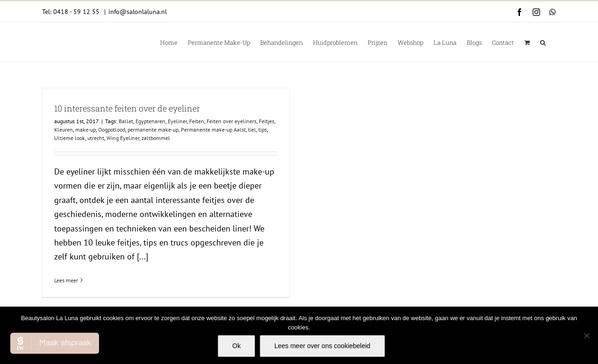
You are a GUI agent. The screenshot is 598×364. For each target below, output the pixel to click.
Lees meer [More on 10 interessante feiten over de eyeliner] (66, 280)
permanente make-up (153, 129)
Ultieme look (70, 138)
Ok (236, 346)
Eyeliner (177, 121)
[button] (543, 42)
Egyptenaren (150, 121)
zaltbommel (156, 138)
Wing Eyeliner (123, 138)
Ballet (126, 121)
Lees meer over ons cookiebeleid (322, 346)
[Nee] (586, 336)
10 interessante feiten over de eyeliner (127, 108)
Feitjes (267, 121)
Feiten (197, 121)
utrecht (96, 138)
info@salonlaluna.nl (138, 12)
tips (263, 129)
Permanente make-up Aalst (213, 129)
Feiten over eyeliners (231, 121)
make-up (85, 129)
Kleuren (64, 129)
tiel (252, 129)
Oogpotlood (112, 129)
